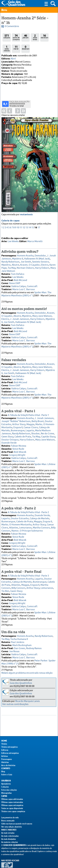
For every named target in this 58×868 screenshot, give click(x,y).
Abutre (15, 260)
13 (27, 215)
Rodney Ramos (34, 643)
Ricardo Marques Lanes (28, 701)
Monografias (6, 793)
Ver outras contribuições (15, 704)
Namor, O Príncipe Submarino (27, 526)
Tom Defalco (18, 269)
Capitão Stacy (48, 431)
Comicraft (32, 281)
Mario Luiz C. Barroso (24, 284)
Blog (3, 772)
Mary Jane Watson (42, 311)
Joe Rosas (14, 646)
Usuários (6, 781)
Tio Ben (5, 586)
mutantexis (26, 202)
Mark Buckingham (22, 640)
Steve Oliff (15, 278)
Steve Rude (18, 444)
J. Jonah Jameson (20, 314)
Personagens (6, 759)
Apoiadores (6, 784)
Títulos (4, 744)
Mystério (6, 260)
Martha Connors (41, 523)
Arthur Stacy (19, 419)
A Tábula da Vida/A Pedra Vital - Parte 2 (28, 507)
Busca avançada (8, 821)
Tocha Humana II (19, 634)
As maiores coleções (10, 842)
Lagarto (30, 425)
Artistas (4, 756)
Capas (4, 796)
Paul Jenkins (18, 637)
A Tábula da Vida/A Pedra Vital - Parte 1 (28, 410)
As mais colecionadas (10, 836)
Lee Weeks (13, 236)
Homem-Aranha (25, 250)
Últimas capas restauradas (12, 802)
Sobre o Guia (7, 775)
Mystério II (18, 254)
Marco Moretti (35, 236)
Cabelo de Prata (23, 431)
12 (24, 215)
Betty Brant (38, 416)
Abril (13, 59)
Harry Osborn (42, 263)
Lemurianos (25, 523)
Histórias (5, 762)
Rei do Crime (47, 428)
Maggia (30, 419)
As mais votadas (8, 833)
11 (21, 215)
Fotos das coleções (9, 790)
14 (30, 215)
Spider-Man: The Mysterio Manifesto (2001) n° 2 (26, 340)
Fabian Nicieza (19, 441)
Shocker (35, 428)
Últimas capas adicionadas (12, 799)
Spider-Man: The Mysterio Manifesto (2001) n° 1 (26, 289)
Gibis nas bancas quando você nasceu (17, 824)
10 (18, 215)
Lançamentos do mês (10, 818)
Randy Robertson (10, 257)
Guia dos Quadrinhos (21, 683)
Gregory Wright (17, 450)
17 (39, 215)
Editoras (5, 750)
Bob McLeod (20, 275)
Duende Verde (9, 438)
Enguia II (18, 422)
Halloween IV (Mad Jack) (37, 254)
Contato (6, 768)
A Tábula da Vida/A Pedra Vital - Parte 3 (28, 571)
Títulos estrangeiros (9, 747)
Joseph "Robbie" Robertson (16, 416)
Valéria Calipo (19, 281)
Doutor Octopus (10, 435)
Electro (45, 260)
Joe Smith (26, 257)
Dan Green (19, 643)
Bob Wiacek (20, 447)
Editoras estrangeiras (10, 753)
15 (33, 215)
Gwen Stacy (7, 431)
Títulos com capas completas (13, 811)
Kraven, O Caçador (30, 260)
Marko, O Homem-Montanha (16, 519)
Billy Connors (18, 583)
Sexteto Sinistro (41, 257)
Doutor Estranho (20, 513)
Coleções (5, 787)
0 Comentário (12, 26)
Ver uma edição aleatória (11, 827)
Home (4, 741)
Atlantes (14, 523)
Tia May (12, 263)
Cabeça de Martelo (40, 513)
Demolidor (40, 250)
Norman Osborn (25, 263)
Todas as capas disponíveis (12, 808)
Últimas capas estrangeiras (12, 805)
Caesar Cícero (31, 422)
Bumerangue (18, 425)
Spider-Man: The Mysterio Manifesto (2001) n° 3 (26, 391)
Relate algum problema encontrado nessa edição (27, 673)
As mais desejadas (9, 839)
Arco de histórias (8, 765)
